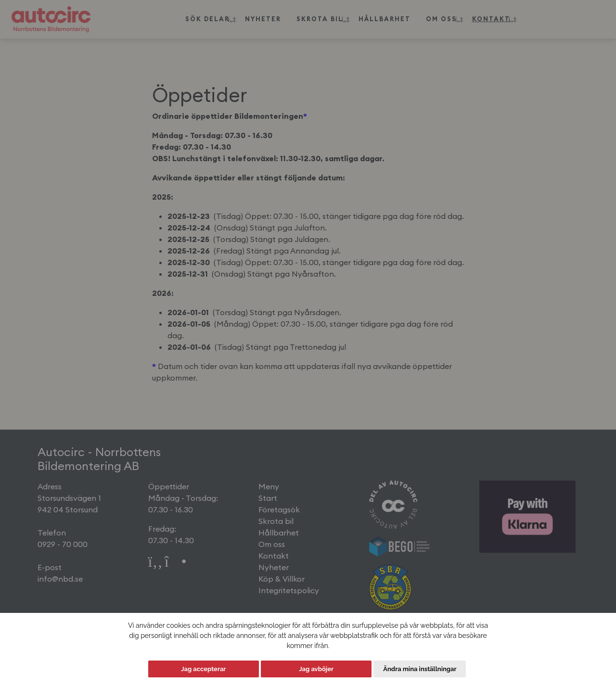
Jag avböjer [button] (316, 669)
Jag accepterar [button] (203, 669)
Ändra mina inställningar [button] (420, 669)
